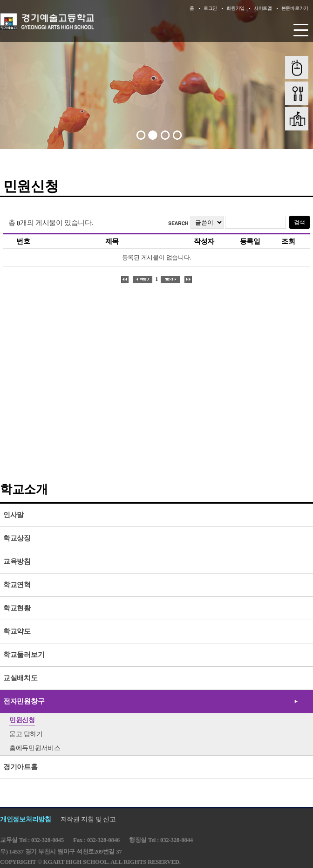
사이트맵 (263, 8)
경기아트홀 (20, 767)
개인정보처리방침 (26, 819)
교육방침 (17, 561)
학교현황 (17, 608)
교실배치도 (20, 678)
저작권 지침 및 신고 (88, 819)
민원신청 (22, 720)
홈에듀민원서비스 (35, 748)
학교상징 (17, 538)
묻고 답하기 (26, 734)
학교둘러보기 (24, 655)
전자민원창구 (24, 701)
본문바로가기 (295, 8)
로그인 (210, 8)
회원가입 (235, 8)
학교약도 (17, 631)
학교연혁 (17, 585)
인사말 (14, 515)
